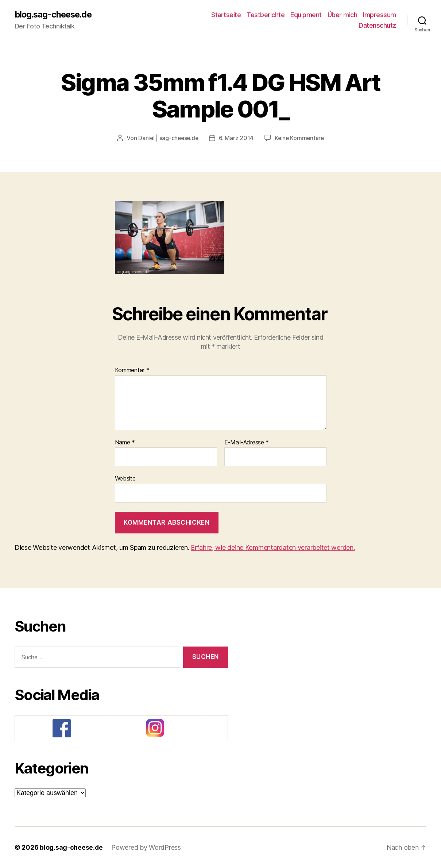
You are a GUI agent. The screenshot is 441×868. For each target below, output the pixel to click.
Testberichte (266, 15)
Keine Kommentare (300, 138)
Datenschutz (377, 26)
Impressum (380, 15)
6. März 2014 (237, 138)
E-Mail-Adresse (247, 443)
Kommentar (132, 370)
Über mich (343, 15)
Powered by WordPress (146, 847)
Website (125, 478)
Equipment (306, 15)
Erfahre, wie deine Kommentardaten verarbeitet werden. (273, 547)
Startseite (226, 15)
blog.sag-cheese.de (55, 15)
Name (125, 443)
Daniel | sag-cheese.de (168, 138)
